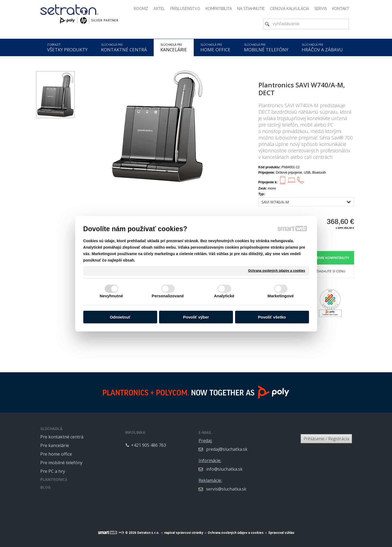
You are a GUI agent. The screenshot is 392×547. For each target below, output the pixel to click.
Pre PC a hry (53, 471)
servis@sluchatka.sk (251, 485)
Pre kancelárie (55, 445)
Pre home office (56, 454)
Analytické (224, 296)
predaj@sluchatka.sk (251, 445)
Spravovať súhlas (281, 530)
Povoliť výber (196, 317)
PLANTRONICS (54, 479)
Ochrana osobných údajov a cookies (276, 270)
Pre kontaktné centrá (62, 437)
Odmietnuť (120, 317)
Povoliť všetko (272, 317)
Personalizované (168, 296)
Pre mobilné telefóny (61, 463)
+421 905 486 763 (173, 441)
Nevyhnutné (111, 296)
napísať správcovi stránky (184, 530)
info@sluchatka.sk (249, 465)
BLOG (45, 487)
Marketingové (281, 296)
